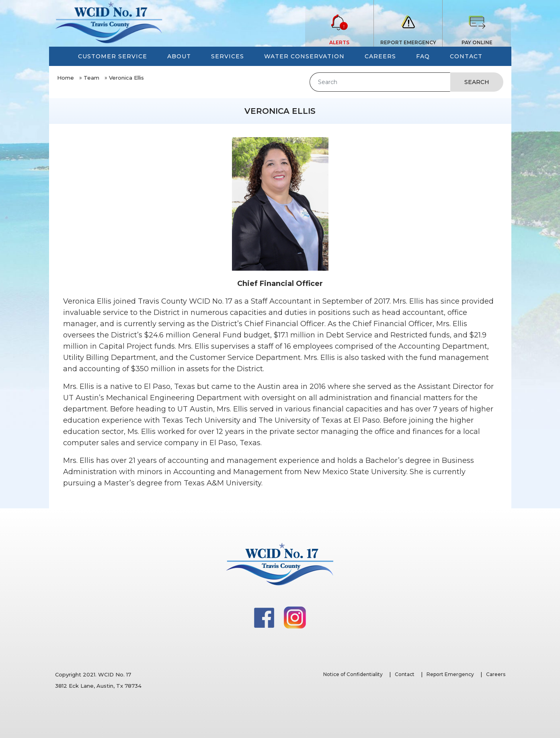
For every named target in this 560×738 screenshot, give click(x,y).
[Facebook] (265, 617)
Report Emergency (450, 674)
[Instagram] (295, 617)
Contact (405, 674)
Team (91, 78)
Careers (496, 674)
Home (66, 78)
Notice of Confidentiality (353, 674)
